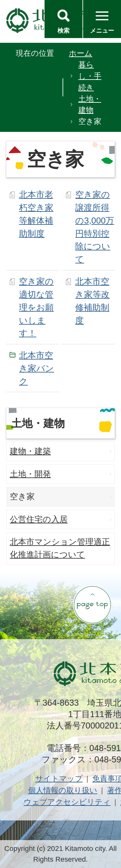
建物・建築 (30, 451)
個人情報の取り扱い (63, 790)
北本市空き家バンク (36, 368)
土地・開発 (30, 474)
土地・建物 (90, 104)
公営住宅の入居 (39, 519)
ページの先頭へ (92, 605)
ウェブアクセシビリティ (67, 802)
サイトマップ (59, 778)
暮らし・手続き (90, 76)
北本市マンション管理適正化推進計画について (60, 548)
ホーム (81, 53)
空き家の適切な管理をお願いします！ (36, 307)
